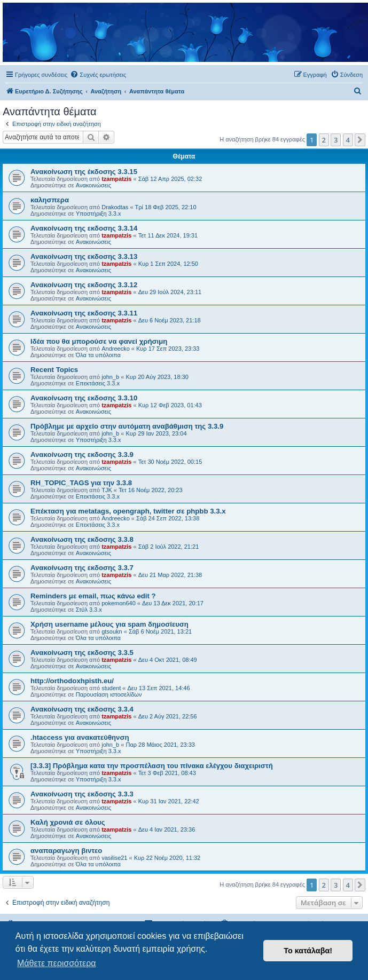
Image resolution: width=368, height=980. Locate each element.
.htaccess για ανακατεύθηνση (80, 737)
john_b (110, 377)
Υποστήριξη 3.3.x (99, 214)
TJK (107, 490)
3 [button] (336, 140)
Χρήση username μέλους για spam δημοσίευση (109, 624)
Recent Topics (54, 370)
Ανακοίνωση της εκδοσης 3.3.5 (82, 653)
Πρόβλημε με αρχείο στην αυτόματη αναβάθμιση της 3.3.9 (127, 426)
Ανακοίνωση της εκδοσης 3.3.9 (82, 455)
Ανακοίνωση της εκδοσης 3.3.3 (82, 794)
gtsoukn (112, 631)
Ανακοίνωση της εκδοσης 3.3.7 (82, 568)
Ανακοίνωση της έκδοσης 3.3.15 (84, 172)
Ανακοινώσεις (93, 185)
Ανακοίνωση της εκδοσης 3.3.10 (84, 398)
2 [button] (324, 140)
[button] (360, 140)
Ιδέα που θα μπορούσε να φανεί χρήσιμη (99, 341)
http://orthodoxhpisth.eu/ (72, 681)
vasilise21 (114, 858)
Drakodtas (115, 207)
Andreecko (116, 349)
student (111, 688)
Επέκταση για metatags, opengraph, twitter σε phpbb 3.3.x (128, 511)
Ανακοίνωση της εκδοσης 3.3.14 (84, 228)
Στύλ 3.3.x (89, 610)
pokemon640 (119, 603)
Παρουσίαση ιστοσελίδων (109, 694)
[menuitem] (98, 75)
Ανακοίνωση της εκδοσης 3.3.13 (84, 256)
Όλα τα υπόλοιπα (98, 355)
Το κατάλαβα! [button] (308, 951)
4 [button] (348, 140)
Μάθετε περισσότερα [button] (57, 963)
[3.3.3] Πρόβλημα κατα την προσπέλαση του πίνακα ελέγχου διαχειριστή (152, 766)
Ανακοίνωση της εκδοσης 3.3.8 (82, 539)
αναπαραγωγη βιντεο (66, 851)
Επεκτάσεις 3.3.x (98, 383)
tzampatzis (116, 179)
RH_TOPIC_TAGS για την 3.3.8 (81, 483)
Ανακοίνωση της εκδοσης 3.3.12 (84, 285)
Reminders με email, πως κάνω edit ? (93, 596)
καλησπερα (50, 200)
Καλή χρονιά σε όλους (68, 822)
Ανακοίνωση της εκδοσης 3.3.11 (84, 313)
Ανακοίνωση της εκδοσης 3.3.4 (82, 709)
